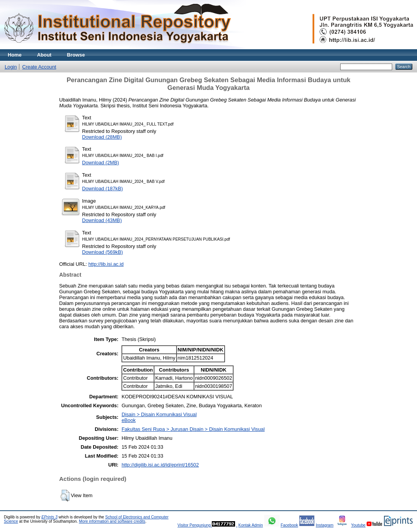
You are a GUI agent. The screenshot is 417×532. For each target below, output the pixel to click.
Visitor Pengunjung (195, 525)
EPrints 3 (50, 517)
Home (15, 55)
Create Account (39, 67)
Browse (76, 55)
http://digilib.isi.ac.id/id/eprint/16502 (160, 465)
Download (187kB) (103, 189)
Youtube (358, 525)
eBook (128, 420)
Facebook (289, 525)
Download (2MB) (101, 163)
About (44, 55)
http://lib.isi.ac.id (106, 264)
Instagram (325, 525)
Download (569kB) (103, 252)
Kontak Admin (251, 525)
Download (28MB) (102, 137)
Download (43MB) (102, 220)
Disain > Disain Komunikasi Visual (159, 414)
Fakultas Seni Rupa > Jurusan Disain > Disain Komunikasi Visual (193, 429)
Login (11, 67)
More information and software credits (112, 521)
